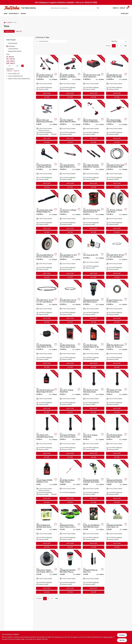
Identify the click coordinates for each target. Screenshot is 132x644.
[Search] (98, 8)
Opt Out (122, 640)
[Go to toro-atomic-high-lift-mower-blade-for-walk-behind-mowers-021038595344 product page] (47, 212)
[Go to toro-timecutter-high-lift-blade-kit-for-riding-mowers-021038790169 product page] (70, 167)
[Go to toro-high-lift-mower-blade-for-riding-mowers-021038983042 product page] (70, 122)
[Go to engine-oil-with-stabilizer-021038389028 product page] (47, 482)
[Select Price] (22, 66)
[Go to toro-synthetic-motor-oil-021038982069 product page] (93, 347)
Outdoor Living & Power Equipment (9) (19, 79)
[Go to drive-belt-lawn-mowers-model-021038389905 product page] (47, 302)
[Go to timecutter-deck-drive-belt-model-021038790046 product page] (117, 167)
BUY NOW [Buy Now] (47, 97)
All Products (12, 46)
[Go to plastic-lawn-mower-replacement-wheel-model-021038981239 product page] (117, 212)
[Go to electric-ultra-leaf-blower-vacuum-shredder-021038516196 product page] (47, 122)
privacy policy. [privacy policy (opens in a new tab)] (108, 637)
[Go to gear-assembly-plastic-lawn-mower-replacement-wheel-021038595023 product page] (70, 257)
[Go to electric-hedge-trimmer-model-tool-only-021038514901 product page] (117, 122)
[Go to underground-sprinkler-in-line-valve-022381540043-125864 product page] (117, 527)
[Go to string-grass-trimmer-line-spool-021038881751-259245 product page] (47, 572)
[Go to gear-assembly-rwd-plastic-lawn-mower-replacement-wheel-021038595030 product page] (47, 257)
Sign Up (123, 8)
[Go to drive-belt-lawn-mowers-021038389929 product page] (117, 257)
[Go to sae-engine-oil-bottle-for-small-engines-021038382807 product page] (117, 347)
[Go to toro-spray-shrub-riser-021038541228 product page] (70, 392)
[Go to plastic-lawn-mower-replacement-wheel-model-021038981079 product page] (70, 212)
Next (125, 46)
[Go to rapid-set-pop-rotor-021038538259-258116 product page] (93, 572)
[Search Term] (74, 8)
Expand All (16, 71)
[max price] (17, 66)
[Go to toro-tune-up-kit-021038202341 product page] (93, 257)
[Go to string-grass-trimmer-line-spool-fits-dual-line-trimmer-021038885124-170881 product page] (47, 347)
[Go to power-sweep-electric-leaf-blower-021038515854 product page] (47, 167)
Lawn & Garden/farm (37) (15, 76)
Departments (14, 14)
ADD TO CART (47, 93)
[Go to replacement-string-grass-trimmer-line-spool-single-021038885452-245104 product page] (70, 527)
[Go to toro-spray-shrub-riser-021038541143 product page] (93, 437)
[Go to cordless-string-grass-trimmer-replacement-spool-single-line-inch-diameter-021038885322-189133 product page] (70, 347)
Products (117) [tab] (9, 31)
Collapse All (9, 71)
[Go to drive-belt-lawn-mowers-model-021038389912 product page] (70, 302)
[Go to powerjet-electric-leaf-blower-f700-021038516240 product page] (117, 77)
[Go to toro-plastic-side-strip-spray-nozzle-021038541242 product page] (117, 392)
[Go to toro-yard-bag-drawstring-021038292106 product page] (93, 212)
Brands (23, 14)
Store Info (125, 14)
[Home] (5, 22)
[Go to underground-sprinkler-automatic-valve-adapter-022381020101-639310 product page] (117, 482)
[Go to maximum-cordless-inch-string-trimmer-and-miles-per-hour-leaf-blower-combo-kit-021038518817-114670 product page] (47, 77)
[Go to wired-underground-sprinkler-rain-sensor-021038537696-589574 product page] (47, 527)
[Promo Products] (7, 43)
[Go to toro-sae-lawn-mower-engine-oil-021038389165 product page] (47, 392)
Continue (122, 635)
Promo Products (13, 43)
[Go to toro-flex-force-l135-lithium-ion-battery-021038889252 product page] (93, 77)
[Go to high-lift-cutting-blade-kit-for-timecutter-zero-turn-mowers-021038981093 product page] (93, 167)
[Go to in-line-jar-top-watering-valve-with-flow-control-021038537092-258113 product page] (93, 527)
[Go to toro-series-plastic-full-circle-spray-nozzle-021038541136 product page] (70, 437)
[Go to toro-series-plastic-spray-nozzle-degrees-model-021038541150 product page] (117, 437)
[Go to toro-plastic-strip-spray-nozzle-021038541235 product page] (93, 392)
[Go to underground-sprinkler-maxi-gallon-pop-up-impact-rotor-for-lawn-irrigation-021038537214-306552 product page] (93, 302)
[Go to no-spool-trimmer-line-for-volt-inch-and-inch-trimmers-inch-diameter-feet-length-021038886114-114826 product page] (117, 302)
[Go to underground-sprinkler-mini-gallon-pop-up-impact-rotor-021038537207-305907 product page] (70, 572)
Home (6, 14)
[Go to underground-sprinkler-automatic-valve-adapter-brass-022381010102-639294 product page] (93, 482)
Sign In (115, 8)
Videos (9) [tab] (19, 31)
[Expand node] (7, 74)
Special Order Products (15, 51)
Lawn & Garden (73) (14, 74)
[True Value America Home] (12, 8)
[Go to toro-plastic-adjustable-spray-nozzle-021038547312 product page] (47, 437)
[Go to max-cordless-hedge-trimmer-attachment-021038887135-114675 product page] (70, 482)
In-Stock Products (13, 49)
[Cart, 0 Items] (127, 8)
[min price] (10, 66)
